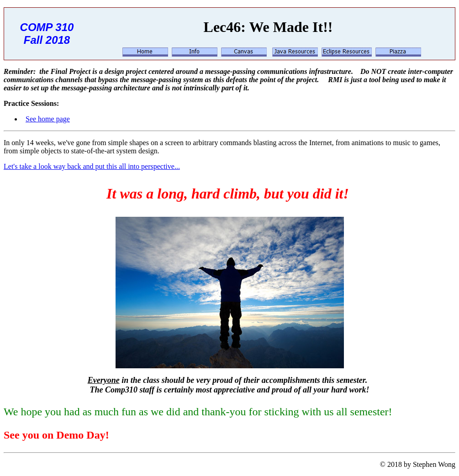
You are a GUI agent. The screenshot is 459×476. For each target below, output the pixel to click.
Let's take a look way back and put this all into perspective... (92, 166)
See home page (48, 119)
